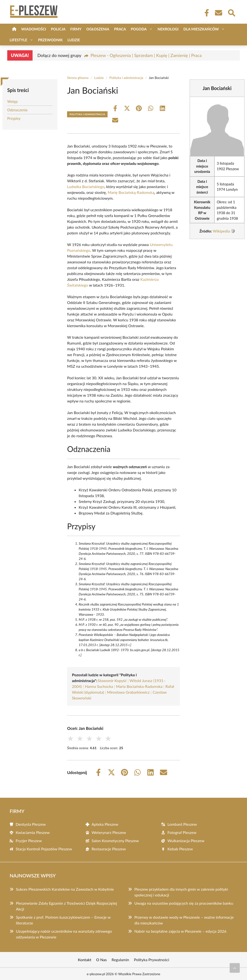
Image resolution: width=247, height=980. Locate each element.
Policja (58, 29)
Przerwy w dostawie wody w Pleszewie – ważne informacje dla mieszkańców (184, 920)
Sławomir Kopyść (112, 680)
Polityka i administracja (126, 78)
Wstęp (12, 101)
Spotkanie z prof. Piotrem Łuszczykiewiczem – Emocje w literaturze (63, 920)
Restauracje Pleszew (109, 849)
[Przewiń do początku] (235, 968)
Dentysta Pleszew (31, 824)
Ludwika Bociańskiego (86, 187)
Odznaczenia (17, 110)
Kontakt (85, 960)
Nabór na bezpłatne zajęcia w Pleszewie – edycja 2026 (180, 931)
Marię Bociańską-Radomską (131, 192)
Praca (120, 29)
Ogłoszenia (98, 29)
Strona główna (78, 78)
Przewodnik (50, 40)
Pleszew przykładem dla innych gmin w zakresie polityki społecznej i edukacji (181, 892)
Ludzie (74, 40)
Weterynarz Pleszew (109, 832)
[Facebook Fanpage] (205, 13)
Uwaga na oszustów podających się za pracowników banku (184, 903)
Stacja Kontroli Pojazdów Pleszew (44, 849)
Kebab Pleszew (180, 849)
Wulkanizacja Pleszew (186, 841)
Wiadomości (34, 29)
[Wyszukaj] (231, 12)
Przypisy (14, 118)
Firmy (76, 29)
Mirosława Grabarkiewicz (128, 692)
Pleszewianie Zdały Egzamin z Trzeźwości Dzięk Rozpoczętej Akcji (66, 906)
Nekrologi (168, 29)
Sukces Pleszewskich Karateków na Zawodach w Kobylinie (65, 889)
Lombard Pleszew (182, 824)
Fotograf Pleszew (182, 832)
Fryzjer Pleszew (29, 841)
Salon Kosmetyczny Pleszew (115, 841)
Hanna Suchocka (99, 686)
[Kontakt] (218, 13)
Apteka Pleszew (105, 824)
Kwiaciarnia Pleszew (33, 832)
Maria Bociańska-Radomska (139, 686)
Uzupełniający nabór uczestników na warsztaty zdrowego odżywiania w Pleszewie (64, 934)
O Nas (102, 960)
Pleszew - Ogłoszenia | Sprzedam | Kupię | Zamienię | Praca (146, 55)
